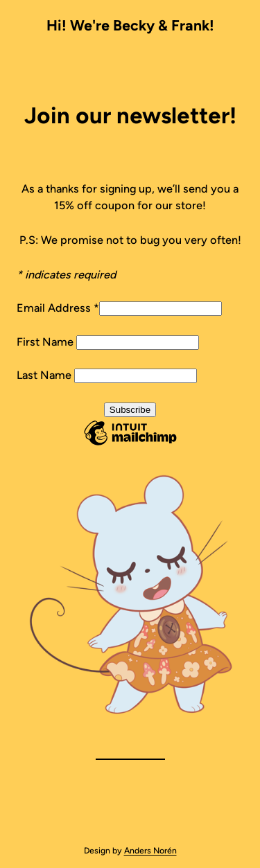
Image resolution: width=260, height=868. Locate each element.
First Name (46, 342)
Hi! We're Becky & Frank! (130, 25)
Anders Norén (150, 850)
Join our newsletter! (130, 115)
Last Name (45, 375)
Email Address (58, 308)
